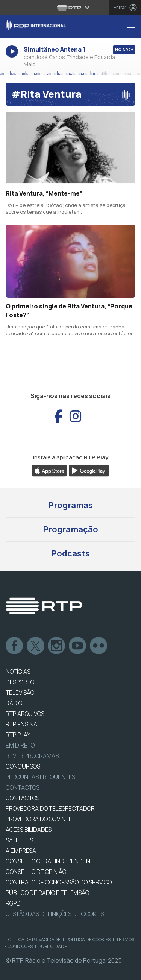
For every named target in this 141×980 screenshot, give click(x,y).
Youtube (78, 646)
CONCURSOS (23, 766)
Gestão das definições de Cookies (55, 914)
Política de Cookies (88, 940)
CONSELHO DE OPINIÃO (36, 872)
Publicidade (53, 946)
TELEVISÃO (20, 693)
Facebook (15, 646)
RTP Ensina (21, 724)
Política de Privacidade (33, 940)
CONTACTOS (23, 798)
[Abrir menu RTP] (70, 8)
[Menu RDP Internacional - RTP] (134, 27)
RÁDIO (14, 703)
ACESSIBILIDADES (29, 830)
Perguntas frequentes (40, 777)
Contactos (23, 787)
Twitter (36, 646)
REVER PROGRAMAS (32, 756)
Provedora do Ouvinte (39, 819)
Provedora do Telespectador (50, 808)
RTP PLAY (18, 735)
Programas (70, 505)
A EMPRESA (21, 851)
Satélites (19, 840)
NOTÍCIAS (18, 672)
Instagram (57, 646)
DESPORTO (20, 682)
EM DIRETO (20, 745)
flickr (99, 646)
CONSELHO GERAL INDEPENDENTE (51, 861)
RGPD (13, 903)
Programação (70, 529)
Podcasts (70, 553)
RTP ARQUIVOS (25, 714)
